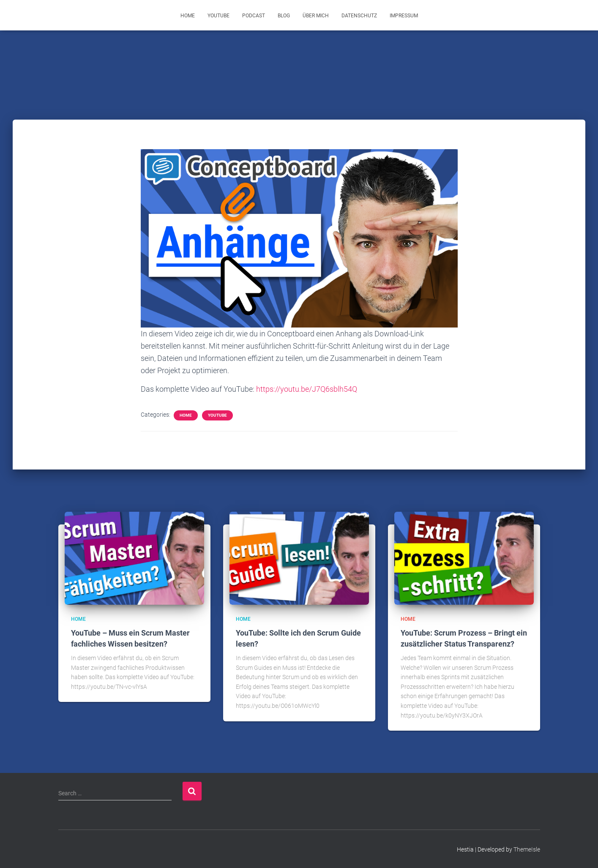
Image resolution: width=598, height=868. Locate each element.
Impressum (404, 16)
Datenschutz (359, 16)
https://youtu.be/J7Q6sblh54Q (307, 389)
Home (188, 16)
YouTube (218, 16)
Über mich (316, 16)
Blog (284, 16)
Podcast (254, 16)
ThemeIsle (527, 849)
